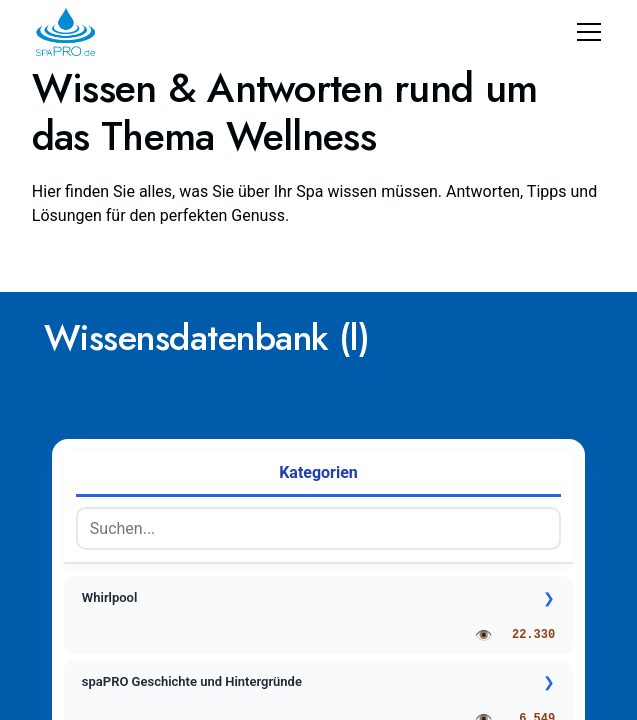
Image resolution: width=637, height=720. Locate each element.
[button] (585, 32)
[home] (65, 32)
